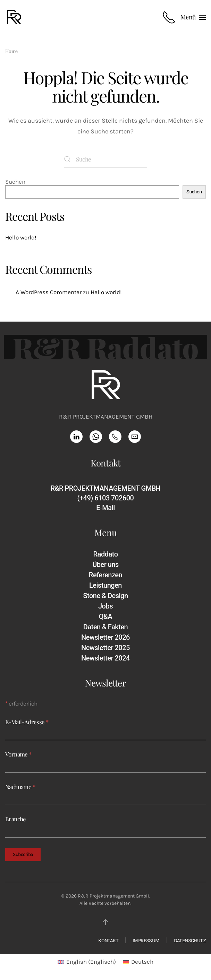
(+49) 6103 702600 (106, 498)
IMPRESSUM (146, 940)
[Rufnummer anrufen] (169, 17)
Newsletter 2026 (105, 637)
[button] (193, 17)
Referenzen (105, 575)
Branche (16, 819)
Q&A (105, 616)
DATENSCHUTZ (190, 940)
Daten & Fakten (106, 627)
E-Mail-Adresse (27, 722)
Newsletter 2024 (105, 658)
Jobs (105, 606)
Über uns (105, 565)
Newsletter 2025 (105, 648)
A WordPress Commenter (49, 292)
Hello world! (21, 237)
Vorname (18, 754)
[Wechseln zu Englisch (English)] (87, 962)
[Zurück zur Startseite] (15, 17)
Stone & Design (105, 596)
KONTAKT (108, 940)
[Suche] (105, 159)
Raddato (106, 554)
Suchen (15, 182)
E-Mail (105, 508)
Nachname (20, 787)
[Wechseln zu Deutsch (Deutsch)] (138, 962)
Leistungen (105, 585)
